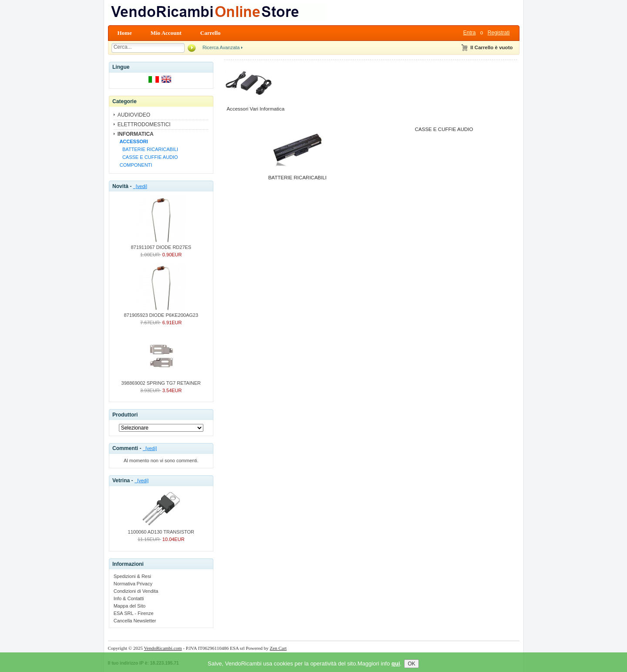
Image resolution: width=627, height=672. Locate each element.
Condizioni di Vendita (136, 591)
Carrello (211, 33)
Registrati (499, 33)
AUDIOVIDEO (134, 115)
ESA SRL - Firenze (134, 613)
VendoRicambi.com (163, 648)
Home (125, 33)
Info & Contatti (129, 598)
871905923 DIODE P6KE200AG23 (161, 312)
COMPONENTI (135, 165)
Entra (470, 33)
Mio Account (166, 33)
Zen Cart (278, 648)
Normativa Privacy (133, 584)
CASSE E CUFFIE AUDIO (148, 157)
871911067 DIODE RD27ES (161, 245)
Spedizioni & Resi (132, 576)
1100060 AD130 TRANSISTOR (161, 529)
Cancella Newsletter (135, 621)
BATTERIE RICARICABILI (148, 149)
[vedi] (140, 186)
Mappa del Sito (130, 606)
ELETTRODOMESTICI (144, 124)
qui (396, 669)
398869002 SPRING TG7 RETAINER (161, 380)
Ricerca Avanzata (221, 47)
